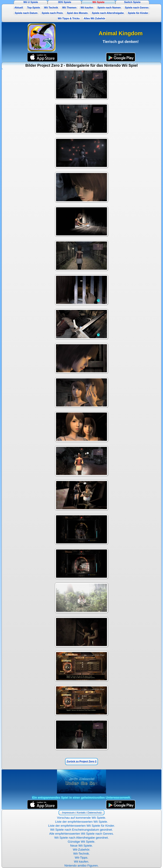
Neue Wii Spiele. (81, 846)
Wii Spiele (98, 2)
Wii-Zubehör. (82, 850)
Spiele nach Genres (137, 8)
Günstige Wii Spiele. (82, 842)
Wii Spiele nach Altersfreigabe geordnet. (81, 838)
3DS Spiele (65, 2)
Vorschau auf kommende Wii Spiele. (81, 818)
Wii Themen (69, 8)
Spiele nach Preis (52, 13)
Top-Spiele (34, 8)
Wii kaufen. (82, 862)
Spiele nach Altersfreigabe (108, 13)
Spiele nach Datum (26, 13)
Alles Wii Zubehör (94, 18)
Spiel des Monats (77, 13)
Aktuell (19, 8)
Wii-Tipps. (82, 858)
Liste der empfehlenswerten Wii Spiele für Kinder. (81, 826)
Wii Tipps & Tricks (69, 18)
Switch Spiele (132, 2)
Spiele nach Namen (109, 8)
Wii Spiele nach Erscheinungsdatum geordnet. (81, 830)
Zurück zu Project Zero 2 (82, 761)
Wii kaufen (87, 8)
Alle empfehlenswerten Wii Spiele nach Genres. (81, 834)
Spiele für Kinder (138, 13)
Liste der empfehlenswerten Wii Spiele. (81, 822)
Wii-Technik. (81, 854)
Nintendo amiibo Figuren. (81, 866)
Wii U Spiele (31, 2)
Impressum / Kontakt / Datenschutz (81, 813)
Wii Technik (51, 8)
